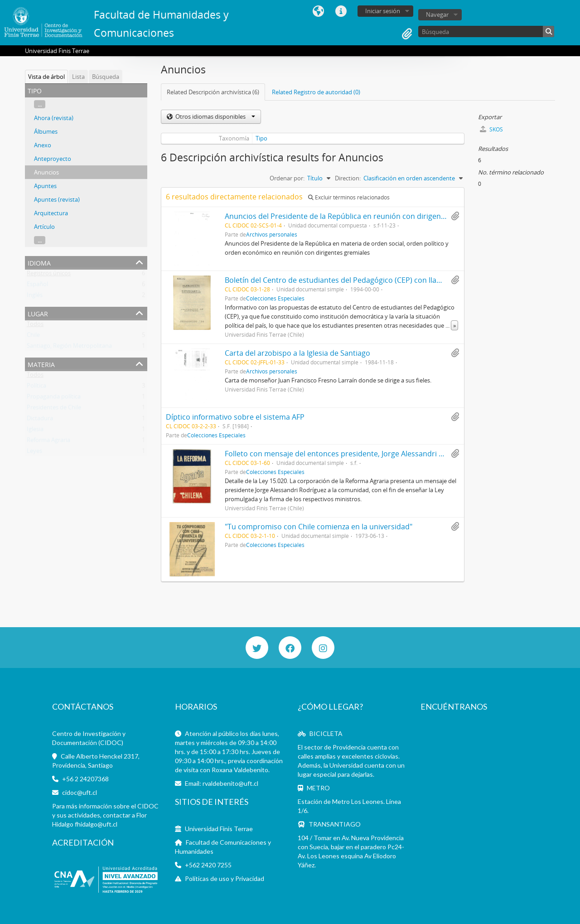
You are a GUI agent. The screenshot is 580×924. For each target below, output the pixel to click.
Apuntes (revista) (57, 199)
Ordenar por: (287, 178)
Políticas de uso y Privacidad (225, 878)
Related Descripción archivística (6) (213, 92)
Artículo (44, 227)
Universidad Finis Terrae (219, 829)
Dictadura (40, 420)
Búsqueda (106, 77)
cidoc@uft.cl (80, 792)
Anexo (43, 145)
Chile (33, 337)
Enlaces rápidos (341, 11)
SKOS (491, 129)
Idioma (318, 11)
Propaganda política (54, 398)
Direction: (348, 178)
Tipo (261, 138)
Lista (78, 77)
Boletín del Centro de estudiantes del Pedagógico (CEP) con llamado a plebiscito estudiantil (380, 280)
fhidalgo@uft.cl (96, 824)
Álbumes (46, 131)
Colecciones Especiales (275, 298)
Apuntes (45, 186)
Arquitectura (51, 213)
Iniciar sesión (383, 11)
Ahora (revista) (54, 118)
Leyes (34, 453)
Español (37, 286)
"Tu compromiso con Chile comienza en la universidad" (319, 527)
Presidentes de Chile (54, 409)
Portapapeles (407, 34)
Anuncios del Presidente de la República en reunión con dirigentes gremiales (356, 216)
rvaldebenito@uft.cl (230, 783)
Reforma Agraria (48, 442)
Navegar (437, 15)
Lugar (38, 313)
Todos (35, 326)
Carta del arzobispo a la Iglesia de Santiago (297, 353)
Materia (41, 364)
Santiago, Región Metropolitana (69, 348)
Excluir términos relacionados (349, 197)
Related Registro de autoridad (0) (316, 92)
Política (36, 387)
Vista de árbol (46, 77)
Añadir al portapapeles (455, 216)
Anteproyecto (53, 159)
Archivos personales (272, 234)
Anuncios (46, 172)
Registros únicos (49, 275)
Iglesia (35, 431)
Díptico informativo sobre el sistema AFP (235, 417)
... (40, 104)
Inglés (35, 297)
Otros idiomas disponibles (215, 116)
